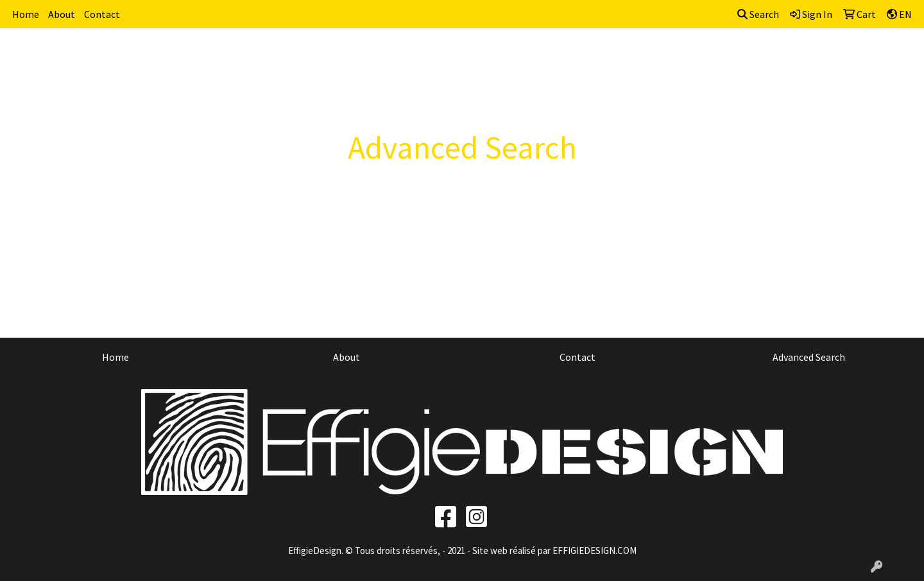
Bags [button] (449, 56)
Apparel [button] (347, 56)
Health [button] (665, 56)
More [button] (856, 56)
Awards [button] (401, 56)
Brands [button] (293, 56)
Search (758, 14)
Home (26, 14)
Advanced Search (809, 357)
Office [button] (714, 56)
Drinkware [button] (504, 56)
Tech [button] (758, 56)
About (62, 14)
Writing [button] (807, 56)
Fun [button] (555, 56)
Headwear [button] (606, 56)
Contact (102, 14)
